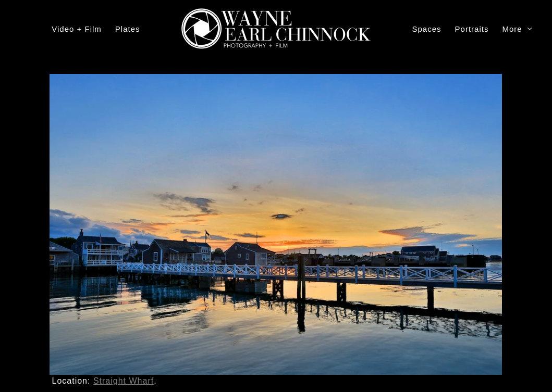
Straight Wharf (124, 381)
